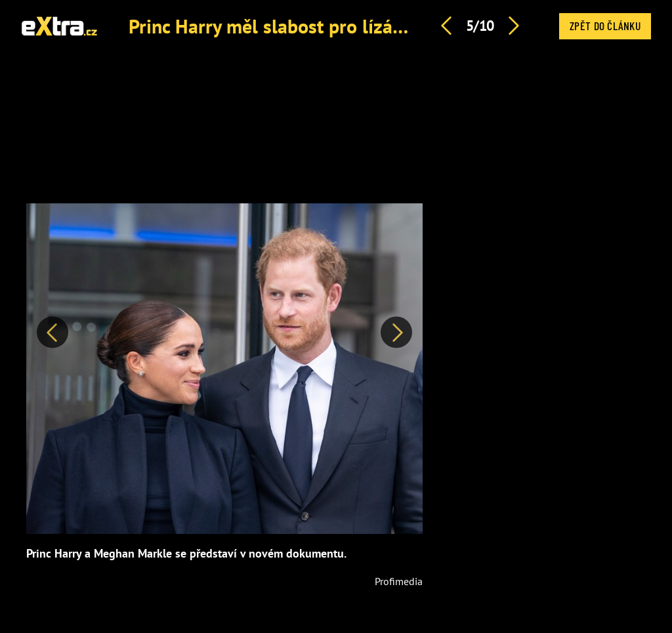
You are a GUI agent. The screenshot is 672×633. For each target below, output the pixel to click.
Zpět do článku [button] (605, 26)
